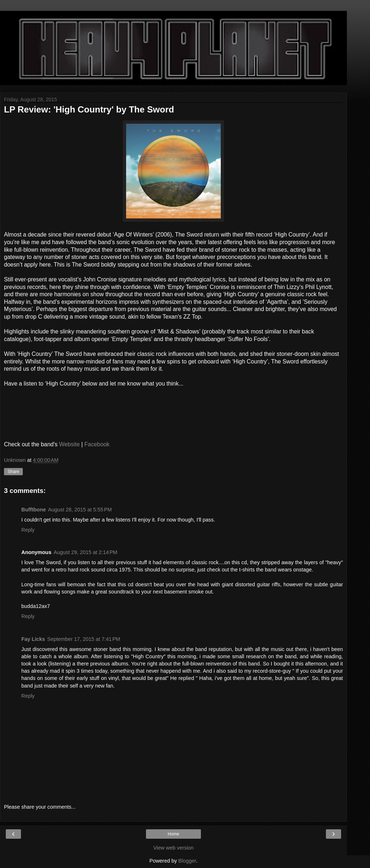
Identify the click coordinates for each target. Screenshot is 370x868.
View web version (173, 848)
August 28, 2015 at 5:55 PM (80, 510)
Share (13, 472)
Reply (28, 530)
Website (70, 444)
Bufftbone (34, 510)
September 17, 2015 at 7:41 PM (84, 639)
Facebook (97, 444)
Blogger (187, 861)
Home (173, 834)
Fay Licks (33, 639)
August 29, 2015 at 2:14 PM (85, 552)
